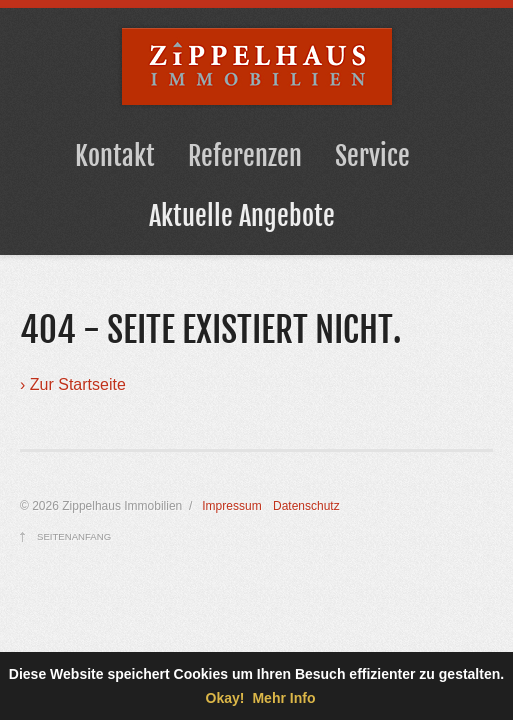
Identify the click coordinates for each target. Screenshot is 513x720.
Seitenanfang (74, 536)
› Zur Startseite (73, 384)
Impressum (231, 506)
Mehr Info (283, 698)
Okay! (225, 698)
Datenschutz (306, 506)
